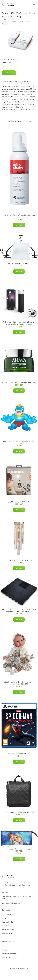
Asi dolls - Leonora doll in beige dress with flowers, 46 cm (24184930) (19, 683)
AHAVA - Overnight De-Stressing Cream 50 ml (19, 383)
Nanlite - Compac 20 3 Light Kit (19, 264)
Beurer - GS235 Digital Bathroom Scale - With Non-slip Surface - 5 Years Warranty (19, 610)
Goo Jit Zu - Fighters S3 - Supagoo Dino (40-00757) (19, 442)
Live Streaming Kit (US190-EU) (19, 502)
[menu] (34, 5)
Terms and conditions (9, 954)
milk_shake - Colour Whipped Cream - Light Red (19, 216)
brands (4, 918)
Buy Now (9, 73)
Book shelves (6, 915)
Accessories (15, 59)
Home (4, 20)
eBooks (4, 926)
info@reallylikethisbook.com (12, 903)
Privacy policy (6, 957)
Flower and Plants (8, 929)
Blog (3, 946)
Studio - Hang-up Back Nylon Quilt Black (19, 812)
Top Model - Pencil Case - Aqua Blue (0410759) (19, 850)
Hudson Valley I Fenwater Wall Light (19, 560)
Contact (4, 950)
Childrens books (7, 922)
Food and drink (7, 933)
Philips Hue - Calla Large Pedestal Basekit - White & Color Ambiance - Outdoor (19, 323)
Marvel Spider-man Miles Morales (19, 754)
